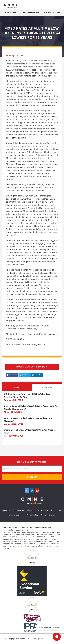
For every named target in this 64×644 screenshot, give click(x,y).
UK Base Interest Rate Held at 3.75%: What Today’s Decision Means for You (29, 395)
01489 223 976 (10, 13)
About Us (6, 510)
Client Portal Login (52, 13)
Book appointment (31, 13)
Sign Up (32, 477)
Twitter (23, 375)
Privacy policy (32, 515)
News (44, 515)
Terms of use (56, 510)
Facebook (11, 375)
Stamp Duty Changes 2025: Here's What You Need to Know (30, 431)
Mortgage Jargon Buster (24, 510)
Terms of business (16, 515)
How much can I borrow (32, 367)
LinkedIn (36, 375)
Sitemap (52, 515)
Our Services (42, 510)
